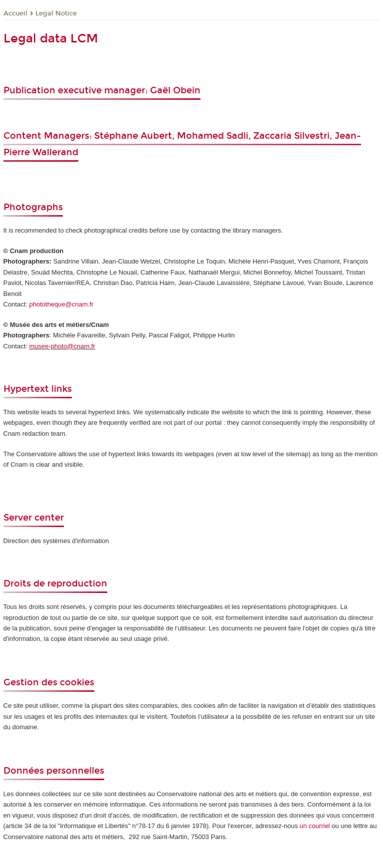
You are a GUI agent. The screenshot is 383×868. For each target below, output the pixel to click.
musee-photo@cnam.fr (62, 346)
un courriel (315, 826)
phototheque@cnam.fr (62, 304)
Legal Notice (56, 13)
